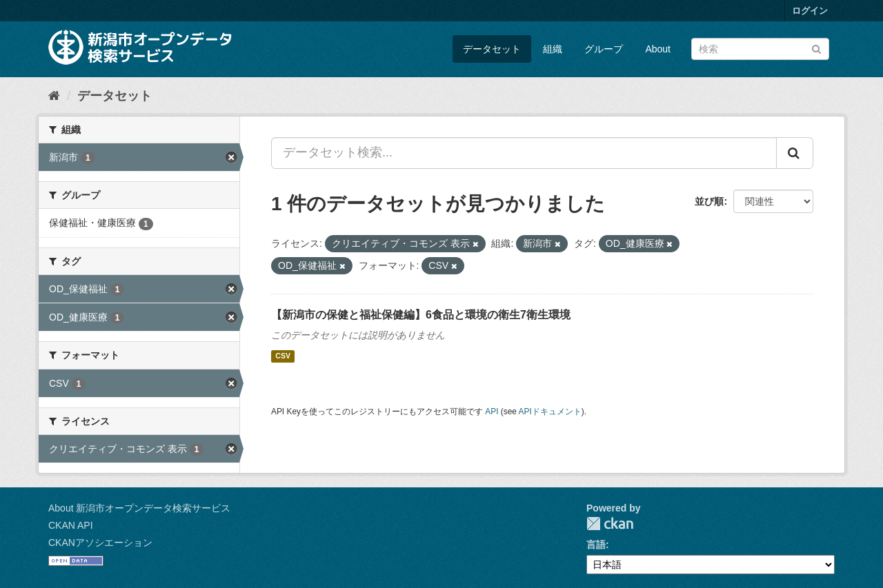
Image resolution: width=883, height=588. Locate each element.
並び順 (709, 201)
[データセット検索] (760, 49)
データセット (492, 49)
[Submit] (816, 48)
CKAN (610, 524)
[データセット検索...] (524, 153)
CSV (283, 356)
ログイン (810, 11)
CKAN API (71, 525)
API (492, 412)
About (658, 49)
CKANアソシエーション (100, 543)
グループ (604, 49)
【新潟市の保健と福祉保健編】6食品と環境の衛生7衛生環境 (421, 315)
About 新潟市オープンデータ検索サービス (139, 508)
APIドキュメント (550, 412)
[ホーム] (54, 96)
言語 (596, 545)
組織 (553, 49)
